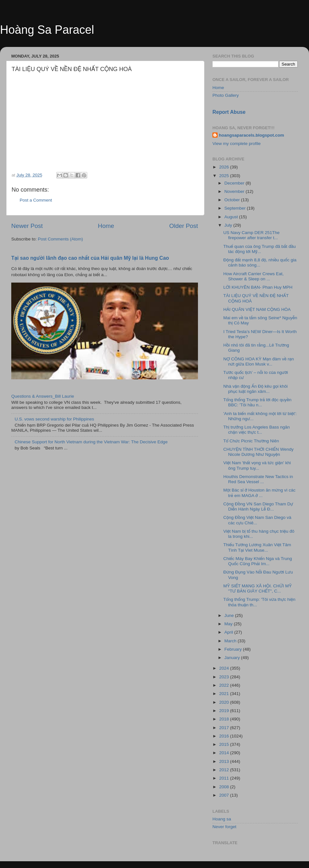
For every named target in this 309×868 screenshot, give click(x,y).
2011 (225, 778)
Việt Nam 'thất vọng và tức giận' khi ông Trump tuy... (257, 465)
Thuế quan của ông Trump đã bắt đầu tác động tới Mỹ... (260, 249)
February (234, 649)
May (229, 624)
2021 (225, 694)
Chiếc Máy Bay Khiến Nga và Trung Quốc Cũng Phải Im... (258, 561)
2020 (225, 702)
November (235, 191)
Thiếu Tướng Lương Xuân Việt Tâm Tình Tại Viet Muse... (257, 547)
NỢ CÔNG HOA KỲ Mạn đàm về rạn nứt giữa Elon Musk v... (259, 362)
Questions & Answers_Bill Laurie (43, 396)
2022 (225, 685)
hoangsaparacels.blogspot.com (252, 135)
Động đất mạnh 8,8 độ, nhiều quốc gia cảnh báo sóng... (260, 262)
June (230, 615)
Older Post (184, 226)
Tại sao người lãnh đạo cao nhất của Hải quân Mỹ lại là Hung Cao (90, 258)
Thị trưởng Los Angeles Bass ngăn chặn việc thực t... (257, 430)
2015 (225, 744)
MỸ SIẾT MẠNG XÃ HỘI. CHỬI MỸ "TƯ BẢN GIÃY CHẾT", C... (258, 588)
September (236, 208)
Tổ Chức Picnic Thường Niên (251, 441)
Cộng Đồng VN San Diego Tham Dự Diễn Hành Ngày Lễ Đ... (258, 506)
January (233, 658)
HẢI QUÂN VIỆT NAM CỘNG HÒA (257, 309)
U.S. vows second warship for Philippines (54, 419)
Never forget (224, 827)
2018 (225, 719)
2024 (225, 668)
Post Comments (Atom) (61, 239)
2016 (225, 736)
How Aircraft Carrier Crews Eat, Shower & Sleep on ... (254, 276)
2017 (225, 728)
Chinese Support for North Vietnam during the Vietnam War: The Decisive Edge (91, 442)
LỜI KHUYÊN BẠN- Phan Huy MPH (258, 287)
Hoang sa (222, 819)
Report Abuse (229, 112)
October (233, 200)
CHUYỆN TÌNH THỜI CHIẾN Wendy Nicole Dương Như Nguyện (258, 452)
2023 (225, 677)
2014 (225, 753)
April (229, 632)
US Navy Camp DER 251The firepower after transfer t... (252, 235)
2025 (225, 176)
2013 (225, 761)
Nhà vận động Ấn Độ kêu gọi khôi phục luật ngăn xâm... (256, 389)
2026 (225, 167)
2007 (225, 795)
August (232, 217)
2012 (225, 770)
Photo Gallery (226, 95)
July (229, 225)
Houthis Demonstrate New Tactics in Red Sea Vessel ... (258, 479)
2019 (225, 711)
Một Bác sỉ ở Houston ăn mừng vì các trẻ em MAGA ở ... (259, 493)
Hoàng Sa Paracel (47, 30)
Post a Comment (36, 200)
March (231, 641)
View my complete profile (237, 144)
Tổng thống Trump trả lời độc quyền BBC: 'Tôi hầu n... (257, 402)
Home (106, 226)
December (235, 183)
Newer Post (27, 226)
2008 (225, 787)
